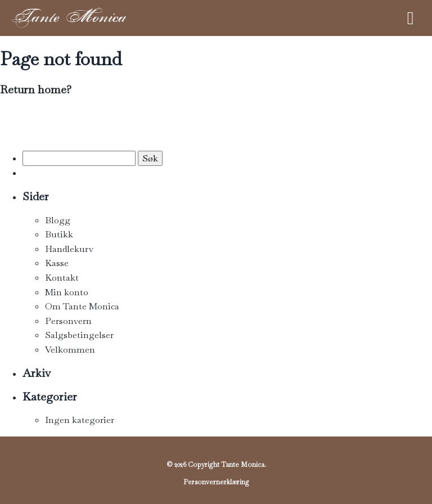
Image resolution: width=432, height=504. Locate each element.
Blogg (58, 220)
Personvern (68, 321)
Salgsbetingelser (79, 335)
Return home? (36, 89)
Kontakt (62, 278)
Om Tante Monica (82, 306)
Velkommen (70, 350)
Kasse (57, 263)
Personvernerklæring (216, 482)
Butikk (59, 234)
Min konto (67, 292)
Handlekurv (69, 249)
